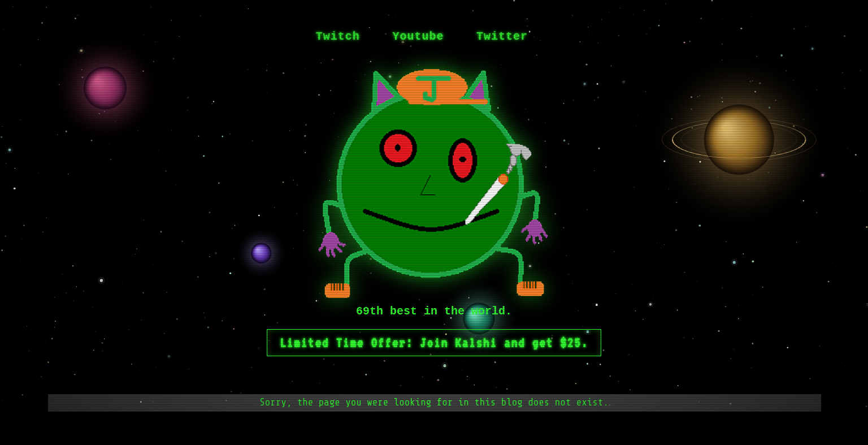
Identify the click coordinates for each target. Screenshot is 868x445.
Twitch (338, 36)
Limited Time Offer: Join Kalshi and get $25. (434, 343)
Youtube (418, 36)
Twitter (502, 36)
